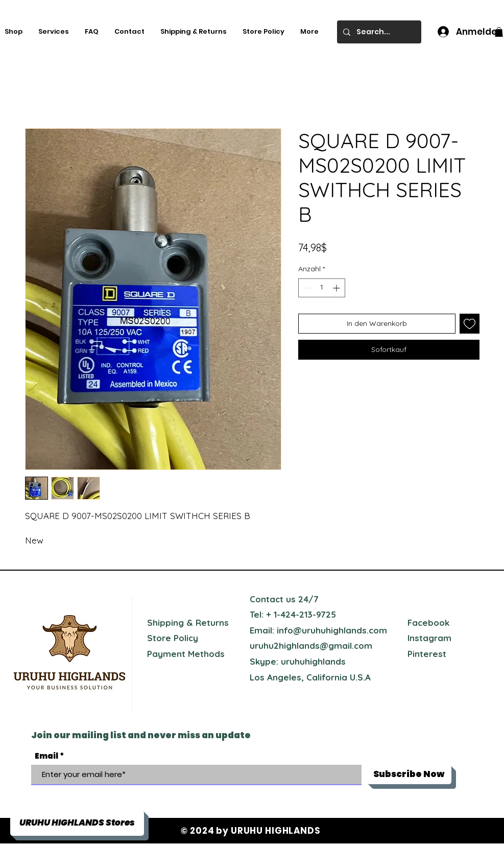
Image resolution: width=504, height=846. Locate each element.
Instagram (429, 638)
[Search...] (378, 32)
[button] (499, 32)
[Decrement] (306, 288)
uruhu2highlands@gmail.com (311, 645)
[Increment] (337, 288)
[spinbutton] (322, 288)
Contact (267, 599)
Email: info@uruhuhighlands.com (318, 630)
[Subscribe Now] (409, 774)
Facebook (428, 622)
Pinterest (427, 654)
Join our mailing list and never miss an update (141, 735)
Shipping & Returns (188, 622)
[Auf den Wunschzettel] (470, 324)
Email (46, 756)
